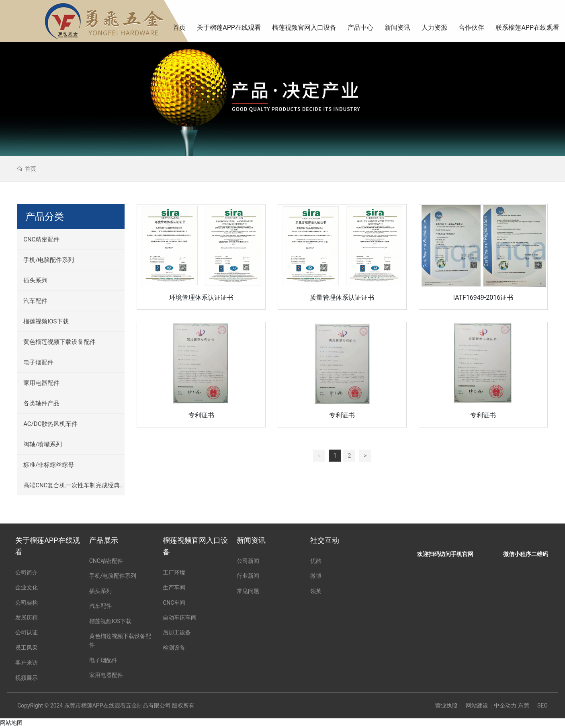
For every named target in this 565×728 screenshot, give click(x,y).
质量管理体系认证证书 (342, 298)
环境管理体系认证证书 (201, 298)
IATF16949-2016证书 (483, 298)
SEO (542, 706)
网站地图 (11, 723)
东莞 (524, 706)
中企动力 (505, 706)
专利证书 (201, 415)
